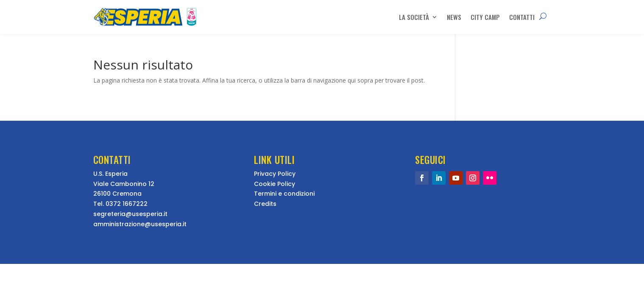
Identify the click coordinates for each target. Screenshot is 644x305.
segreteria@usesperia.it (130, 214)
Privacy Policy (275, 174)
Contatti (522, 17)
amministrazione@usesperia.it (140, 224)
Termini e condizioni (284, 194)
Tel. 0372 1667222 (120, 204)
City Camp (485, 17)
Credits (265, 204)
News (454, 17)
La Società (414, 17)
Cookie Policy (275, 184)
